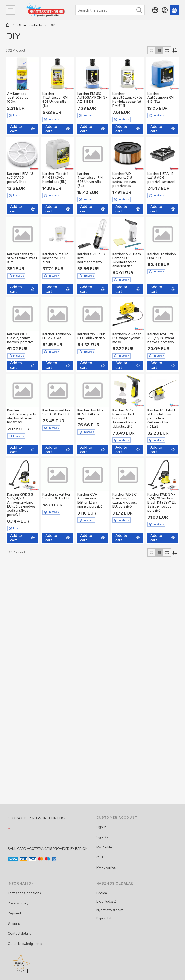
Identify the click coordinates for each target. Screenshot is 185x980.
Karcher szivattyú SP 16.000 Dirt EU (56, 496)
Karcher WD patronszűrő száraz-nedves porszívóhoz (124, 180)
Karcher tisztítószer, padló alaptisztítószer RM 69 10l (22, 416)
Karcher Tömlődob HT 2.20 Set (57, 336)
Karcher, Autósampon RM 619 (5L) (161, 98)
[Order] (175, 50)
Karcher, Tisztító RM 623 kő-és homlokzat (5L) (56, 178)
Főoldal (102, 893)
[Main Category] (8, 25)
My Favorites (106, 867)
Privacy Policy (18, 903)
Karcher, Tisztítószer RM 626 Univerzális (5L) (90, 180)
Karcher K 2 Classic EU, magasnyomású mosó (128, 338)
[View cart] (174, 10)
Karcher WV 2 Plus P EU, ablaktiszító (91, 336)
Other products (30, 25)
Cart (100, 857)
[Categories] (11, 10)
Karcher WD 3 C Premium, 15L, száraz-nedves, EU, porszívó (125, 500)
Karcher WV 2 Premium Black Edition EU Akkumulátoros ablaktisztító (124, 418)
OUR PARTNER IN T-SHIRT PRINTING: (36, 818)
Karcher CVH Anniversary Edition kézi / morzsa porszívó (90, 500)
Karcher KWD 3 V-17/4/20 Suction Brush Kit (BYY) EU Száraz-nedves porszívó (162, 502)
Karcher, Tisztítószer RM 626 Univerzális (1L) (55, 100)
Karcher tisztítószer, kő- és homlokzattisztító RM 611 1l (128, 100)
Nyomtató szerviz (110, 910)
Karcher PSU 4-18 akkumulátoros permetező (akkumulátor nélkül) (161, 418)
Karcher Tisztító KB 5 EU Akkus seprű (90, 414)
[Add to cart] (22, 129)
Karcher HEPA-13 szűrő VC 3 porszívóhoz (20, 178)
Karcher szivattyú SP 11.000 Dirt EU (56, 412)
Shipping (14, 923)
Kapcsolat (104, 918)
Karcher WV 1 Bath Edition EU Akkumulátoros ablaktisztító (127, 260)
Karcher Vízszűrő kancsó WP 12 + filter (55, 258)
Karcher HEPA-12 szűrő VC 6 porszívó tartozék (162, 178)
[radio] (152, 50)
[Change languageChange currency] (155, 10)
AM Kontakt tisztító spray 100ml (18, 98)
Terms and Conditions (24, 893)
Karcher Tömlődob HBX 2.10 (162, 256)
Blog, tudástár (107, 901)
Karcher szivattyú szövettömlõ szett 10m (22, 258)
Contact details (19, 933)
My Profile (104, 847)
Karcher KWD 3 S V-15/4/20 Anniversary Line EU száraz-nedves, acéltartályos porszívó (22, 504)
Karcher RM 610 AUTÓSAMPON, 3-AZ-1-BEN (92, 98)
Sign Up (102, 837)
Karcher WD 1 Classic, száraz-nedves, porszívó (20, 338)
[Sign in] (165, 10)
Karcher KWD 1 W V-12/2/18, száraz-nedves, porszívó (162, 338)
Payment (14, 913)
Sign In (101, 827)
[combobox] (110, 10)
